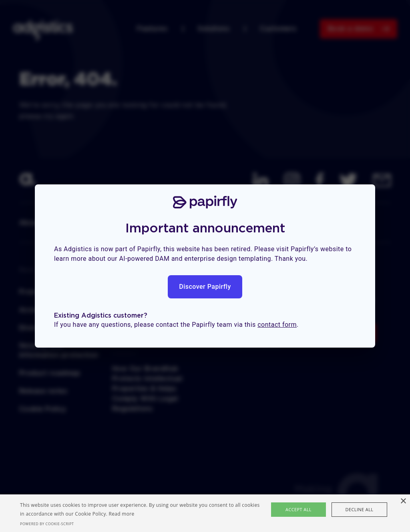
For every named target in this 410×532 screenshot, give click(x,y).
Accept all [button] (298, 509)
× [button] (403, 501)
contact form (277, 325)
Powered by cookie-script (47, 524)
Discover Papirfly (205, 287)
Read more (122, 514)
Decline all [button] (360, 509)
